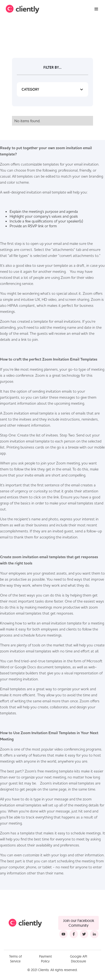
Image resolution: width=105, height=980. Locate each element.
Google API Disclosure (79, 959)
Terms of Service (15, 959)
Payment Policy (45, 959)
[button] (96, 9)
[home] (23, 9)
